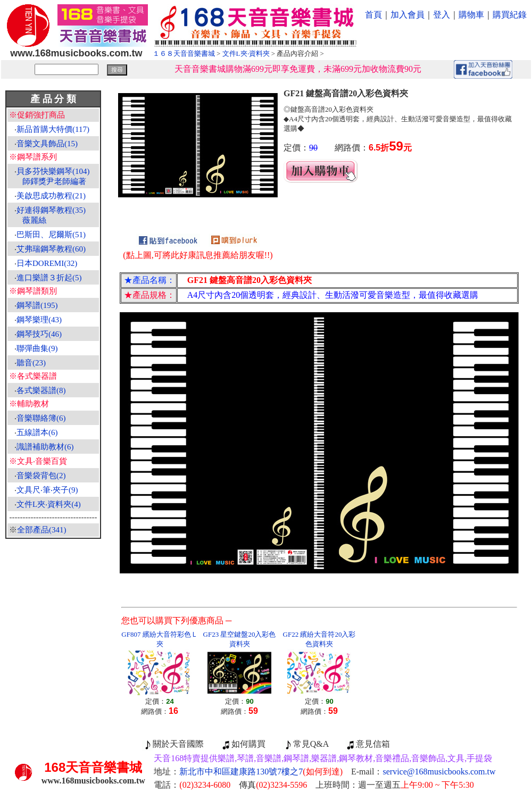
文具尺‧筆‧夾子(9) (47, 490)
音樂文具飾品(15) (47, 144)
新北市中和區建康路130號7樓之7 (261, 772)
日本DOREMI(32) (47, 263)
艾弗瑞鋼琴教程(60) (51, 249)
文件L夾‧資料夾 (246, 53)
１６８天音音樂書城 (184, 53)
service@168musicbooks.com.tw (439, 772)
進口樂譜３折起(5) (49, 278)
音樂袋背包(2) (41, 476)
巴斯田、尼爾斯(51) (51, 235)
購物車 (471, 15)
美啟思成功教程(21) (51, 196)
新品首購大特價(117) (53, 129)
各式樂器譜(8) (41, 390)
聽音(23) (31, 363)
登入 (442, 15)
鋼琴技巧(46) (39, 334)
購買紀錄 (510, 15)
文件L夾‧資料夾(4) (49, 504)
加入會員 (408, 15)
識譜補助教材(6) (45, 447)
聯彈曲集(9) (37, 348)
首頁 (373, 15)
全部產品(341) (42, 530)
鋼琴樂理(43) (39, 320)
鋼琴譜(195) (37, 305)
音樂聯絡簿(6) (41, 418)
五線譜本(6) (37, 432)
